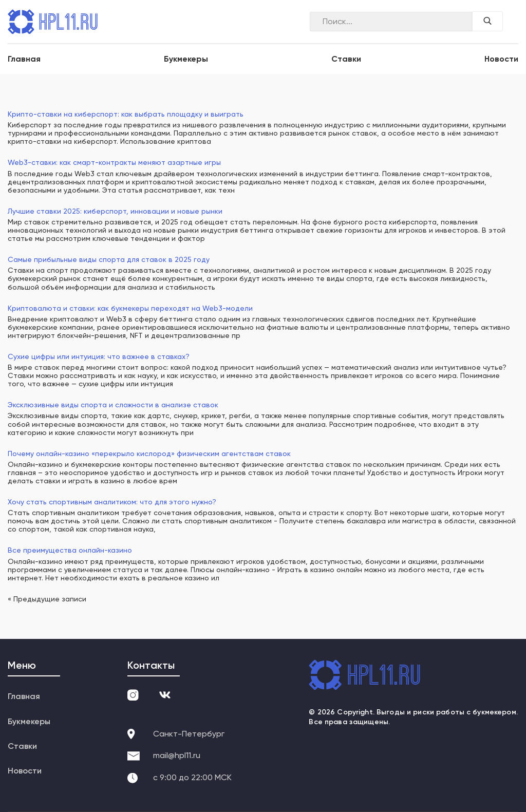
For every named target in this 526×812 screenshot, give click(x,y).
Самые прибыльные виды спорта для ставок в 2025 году (109, 259)
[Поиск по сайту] (487, 21)
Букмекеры (186, 59)
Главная (24, 59)
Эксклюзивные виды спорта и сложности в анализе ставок (113, 405)
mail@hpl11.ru (177, 755)
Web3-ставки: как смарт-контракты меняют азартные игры (114, 162)
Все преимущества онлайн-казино (70, 550)
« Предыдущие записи (47, 599)
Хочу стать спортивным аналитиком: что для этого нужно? (112, 502)
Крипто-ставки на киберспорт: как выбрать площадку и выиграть (126, 114)
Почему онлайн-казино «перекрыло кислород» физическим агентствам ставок (149, 454)
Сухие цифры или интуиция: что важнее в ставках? (99, 356)
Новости (501, 59)
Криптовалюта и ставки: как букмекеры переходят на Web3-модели (130, 308)
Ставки (346, 59)
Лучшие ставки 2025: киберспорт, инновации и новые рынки (115, 211)
